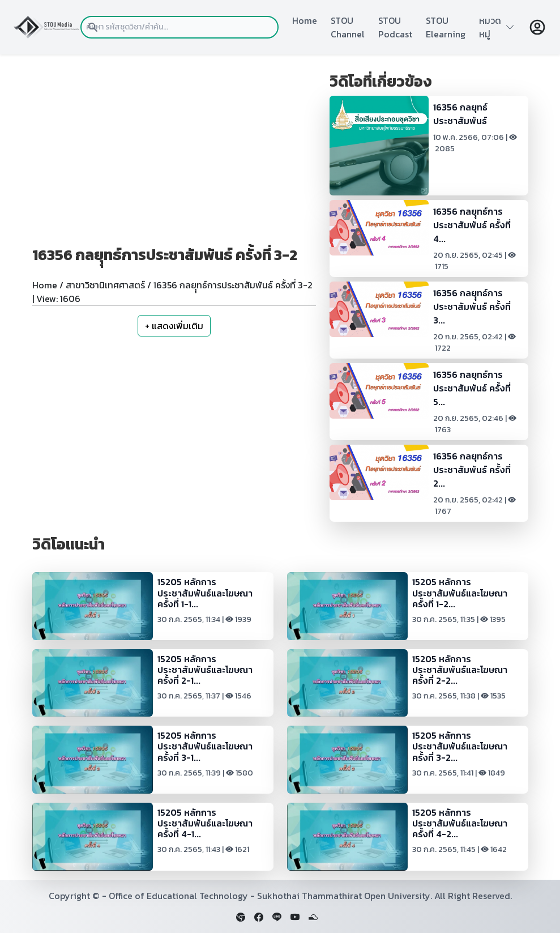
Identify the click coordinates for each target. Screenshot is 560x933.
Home (305, 20)
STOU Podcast (395, 27)
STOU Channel (348, 27)
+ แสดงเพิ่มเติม (174, 326)
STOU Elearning (446, 27)
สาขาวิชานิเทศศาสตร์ (105, 285)
